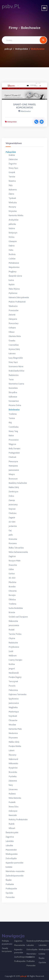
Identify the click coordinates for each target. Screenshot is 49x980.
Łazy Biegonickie (16, 358)
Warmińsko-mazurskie (15, 871)
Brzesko (12, 587)
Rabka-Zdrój (14, 742)
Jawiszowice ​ (14, 703)
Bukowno (13, 190)
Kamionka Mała (15, 729)
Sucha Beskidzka (16, 608)
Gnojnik (12, 172)
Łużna (11, 280)
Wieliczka (13, 202)
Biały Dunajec (14, 448)
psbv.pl (8, 49)
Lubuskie (9, 845)
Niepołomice (14, 267)
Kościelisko (13, 388)
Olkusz (12, 332)
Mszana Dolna (15, 405)
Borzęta (12, 595)
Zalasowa (13, 781)
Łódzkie (9, 867)
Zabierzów (13, 159)
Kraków (12, 155)
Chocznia (13, 591)
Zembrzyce (13, 492)
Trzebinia (13, 414)
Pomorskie (10, 897)
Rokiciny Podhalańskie (18, 820)
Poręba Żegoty (15, 677)
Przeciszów (14, 310)
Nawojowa (13, 466)
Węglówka (13, 707)
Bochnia (12, 254)
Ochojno (12, 328)
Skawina (12, 181)
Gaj (10, 530)
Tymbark (12, 198)
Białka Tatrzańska (16, 548)
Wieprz (12, 474)
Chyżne (12, 638)
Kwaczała (13, 815)
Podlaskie (10, 884)
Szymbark (13, 716)
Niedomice (13, 733)
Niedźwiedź (14, 673)
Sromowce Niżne (16, 366)
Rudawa (12, 794)
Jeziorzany (13, 505)
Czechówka (14, 427)
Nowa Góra (13, 807)
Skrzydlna (13, 392)
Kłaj (10, 423)
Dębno (12, 246)
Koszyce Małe (15, 561)
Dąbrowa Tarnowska (17, 694)
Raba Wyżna (14, 289)
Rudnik (12, 824)
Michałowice (14, 263)
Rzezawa (13, 543)
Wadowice (13, 306)
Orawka (12, 341)
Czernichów (14, 345)
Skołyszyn (13, 233)
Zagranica (10, 837)
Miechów (12, 582)
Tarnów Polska (15, 634)
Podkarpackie (11, 889)
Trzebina (12, 604)
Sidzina (12, 228)
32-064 (12, 522)
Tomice (12, 418)
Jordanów (13, 526)
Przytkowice (14, 647)
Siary (11, 785)
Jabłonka (12, 224)
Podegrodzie (14, 453)
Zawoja (12, 500)
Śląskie (9, 880)
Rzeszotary (14, 323)
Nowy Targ (13, 431)
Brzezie (12, 612)
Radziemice (14, 375)
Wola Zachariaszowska (18, 552)
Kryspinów (13, 768)
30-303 (12, 578)
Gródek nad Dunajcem (18, 617)
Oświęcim (13, 241)
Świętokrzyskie (12, 832)
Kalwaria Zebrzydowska (19, 297)
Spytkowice (14, 699)
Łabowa (12, 354)
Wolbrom (13, 656)
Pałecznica (13, 690)
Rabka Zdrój (14, 487)
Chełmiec (13, 513)
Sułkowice (13, 397)
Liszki (11, 651)
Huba (11, 250)
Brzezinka (13, 772)
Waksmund (13, 759)
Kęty (11, 185)
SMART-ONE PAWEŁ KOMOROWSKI (24, 106)
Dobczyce (13, 811)
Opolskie (9, 893)
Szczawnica (14, 401)
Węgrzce (12, 444)
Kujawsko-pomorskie (14, 863)
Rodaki (12, 630)
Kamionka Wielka (16, 215)
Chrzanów (13, 720)
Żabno (11, 194)
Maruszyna (13, 461)
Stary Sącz (13, 362)
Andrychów (14, 220)
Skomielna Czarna (16, 384)
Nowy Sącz (13, 168)
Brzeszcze (13, 479)
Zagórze (12, 556)
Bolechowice (14, 410)
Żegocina (13, 164)
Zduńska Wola (15, 336)
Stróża (11, 237)
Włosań (12, 828)
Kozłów (12, 664)
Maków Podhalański (17, 302)
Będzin (12, 284)
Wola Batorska (15, 798)
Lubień (12, 750)
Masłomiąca (14, 712)
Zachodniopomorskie (15, 876)
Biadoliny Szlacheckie (18, 483)
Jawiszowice (14, 470)
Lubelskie (10, 841)
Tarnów (12, 177)
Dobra (11, 496)
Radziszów (13, 643)
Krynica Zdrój (14, 349)
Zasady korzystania (7, 950)
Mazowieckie (11, 850)
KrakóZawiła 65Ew (16, 371)
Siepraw (12, 509)
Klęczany (12, 755)
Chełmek (12, 457)
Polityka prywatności (7, 942)
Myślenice (13, 293)
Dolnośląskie (11, 858)
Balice (11, 435)
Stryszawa (13, 738)
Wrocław (12, 725)
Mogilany (13, 272)
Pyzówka (13, 776)
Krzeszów (13, 539)
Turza (11, 379)
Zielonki (12, 315)
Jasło (11, 535)
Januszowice (14, 625)
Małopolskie (22, 49)
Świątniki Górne (15, 276)
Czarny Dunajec (15, 660)
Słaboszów (13, 621)
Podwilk (12, 802)
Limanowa (13, 789)
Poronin (12, 686)
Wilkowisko (13, 763)
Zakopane (13, 319)
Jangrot (12, 668)
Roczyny (12, 207)
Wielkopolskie (12, 854)
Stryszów (13, 211)
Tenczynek (13, 681)
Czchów (12, 259)
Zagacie (12, 517)
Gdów (11, 569)
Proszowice (14, 440)
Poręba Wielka (15, 746)
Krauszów (13, 565)
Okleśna (12, 599)
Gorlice (12, 574)
